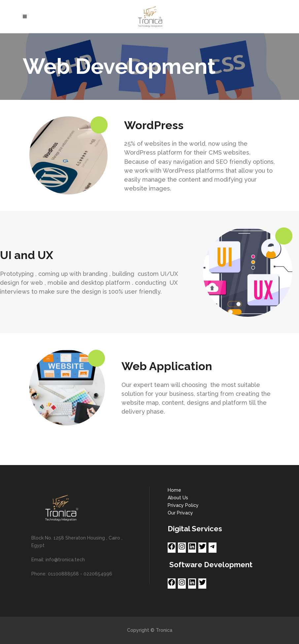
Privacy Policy (183, 505)
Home (174, 490)
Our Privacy (180, 513)
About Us (178, 498)
